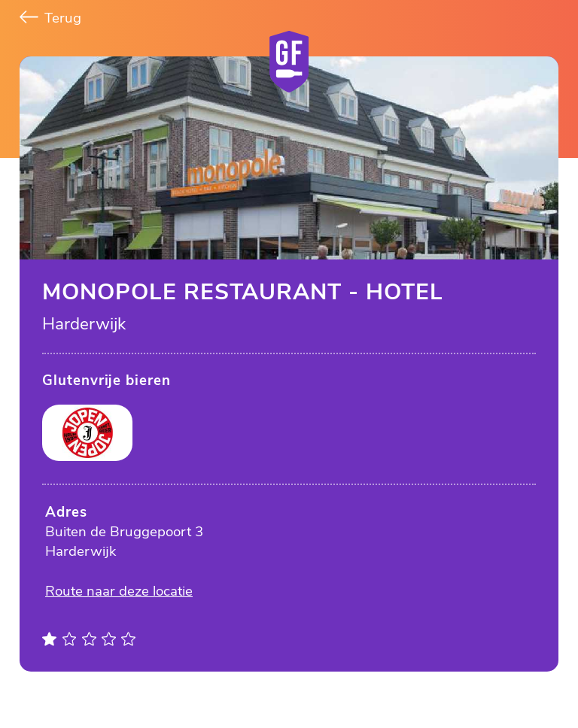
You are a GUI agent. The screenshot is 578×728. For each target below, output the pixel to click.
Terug (50, 18)
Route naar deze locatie (119, 591)
